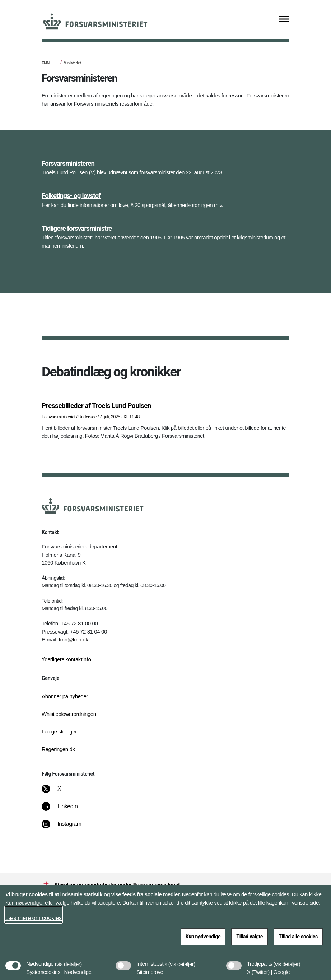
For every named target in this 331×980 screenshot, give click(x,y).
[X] (60, 792)
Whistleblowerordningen (69, 714)
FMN (46, 63)
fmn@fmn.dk (74, 639)
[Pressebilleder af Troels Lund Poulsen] (165, 406)
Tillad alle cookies (298, 937)
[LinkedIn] (65, 810)
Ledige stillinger (59, 731)
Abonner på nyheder (65, 696)
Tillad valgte (250, 937)
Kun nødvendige (203, 937)
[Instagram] (67, 828)
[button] (68, 960)
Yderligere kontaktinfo (66, 659)
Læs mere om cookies (34, 918)
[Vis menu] (284, 20)
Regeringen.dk (58, 749)
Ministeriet (72, 63)
